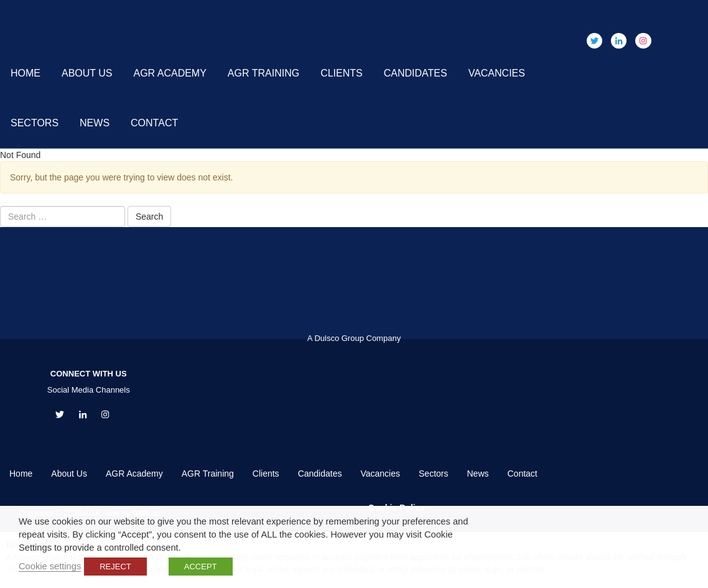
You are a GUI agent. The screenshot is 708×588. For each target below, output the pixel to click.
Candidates (416, 73)
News (95, 123)
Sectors (35, 123)
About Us (87, 73)
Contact (154, 123)
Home (26, 73)
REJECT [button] (115, 567)
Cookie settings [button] (50, 566)
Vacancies (497, 73)
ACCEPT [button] (201, 567)
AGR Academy (170, 73)
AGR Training (263, 73)
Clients (342, 73)
